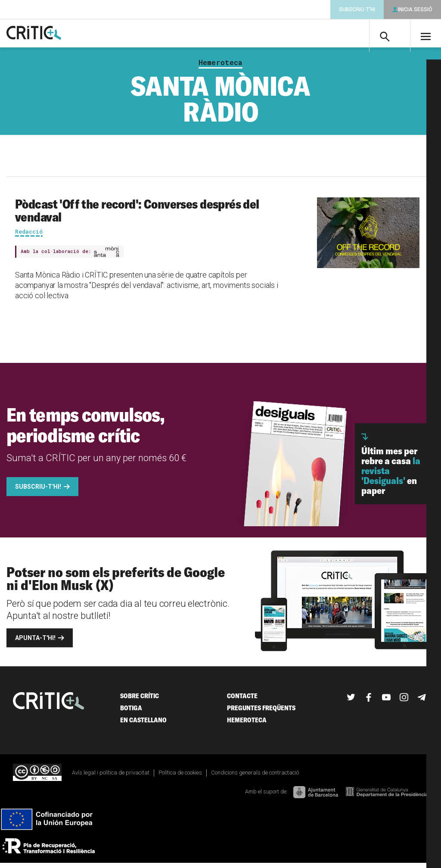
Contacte (242, 701)
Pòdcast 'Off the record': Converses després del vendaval (137, 215)
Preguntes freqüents (261, 713)
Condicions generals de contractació (255, 777)
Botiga (131, 713)
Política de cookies (180, 777)
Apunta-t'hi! (35, 643)
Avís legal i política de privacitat (111, 777)
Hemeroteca (220, 67)
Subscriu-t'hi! (38, 491)
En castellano (143, 725)
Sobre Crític (140, 701)
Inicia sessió (415, 9)
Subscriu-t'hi (357, 9)
